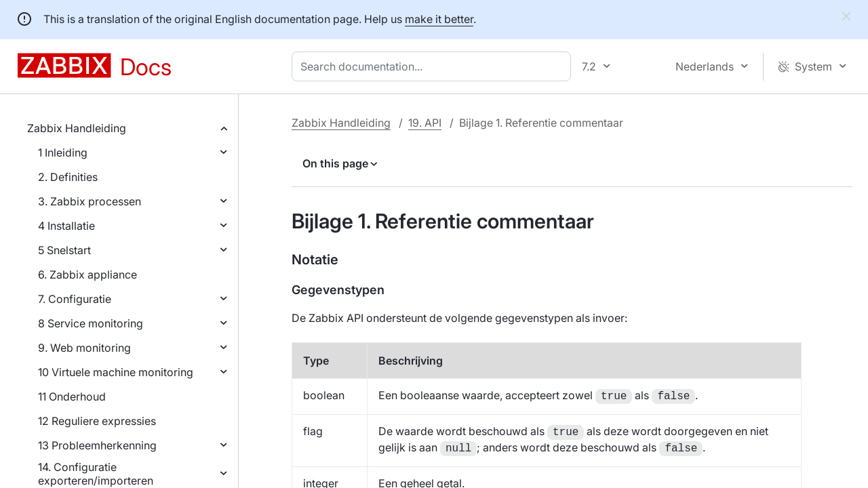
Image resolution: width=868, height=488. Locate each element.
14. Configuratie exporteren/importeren (96, 474)
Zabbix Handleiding (77, 128)
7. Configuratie (75, 299)
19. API (425, 123)
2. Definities (68, 177)
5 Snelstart (64, 250)
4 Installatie (66, 226)
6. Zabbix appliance (87, 274)
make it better (439, 19)
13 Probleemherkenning (97, 445)
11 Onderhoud (72, 396)
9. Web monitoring (84, 348)
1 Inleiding (63, 152)
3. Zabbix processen (90, 201)
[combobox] (434, 66)
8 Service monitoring (91, 323)
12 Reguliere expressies (97, 421)
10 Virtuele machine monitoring (116, 372)
